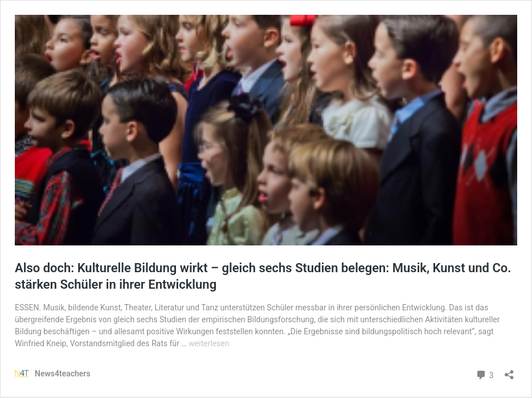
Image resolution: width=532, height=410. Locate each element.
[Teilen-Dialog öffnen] (509, 371)
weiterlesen (209, 343)
